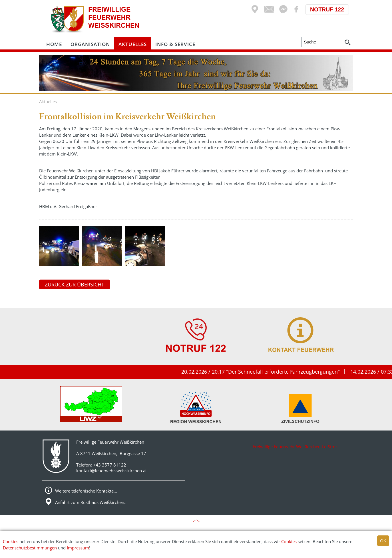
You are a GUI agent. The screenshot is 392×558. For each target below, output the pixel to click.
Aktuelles (133, 44)
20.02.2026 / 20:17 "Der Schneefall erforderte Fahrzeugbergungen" (265, 372)
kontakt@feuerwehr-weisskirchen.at (111, 471)
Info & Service (175, 44)
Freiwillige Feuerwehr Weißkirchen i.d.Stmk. (296, 447)
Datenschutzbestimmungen (30, 548)
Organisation (90, 44)
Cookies (11, 541)
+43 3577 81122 (110, 465)
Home (54, 44)
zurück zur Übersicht (75, 284)
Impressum (78, 548)
